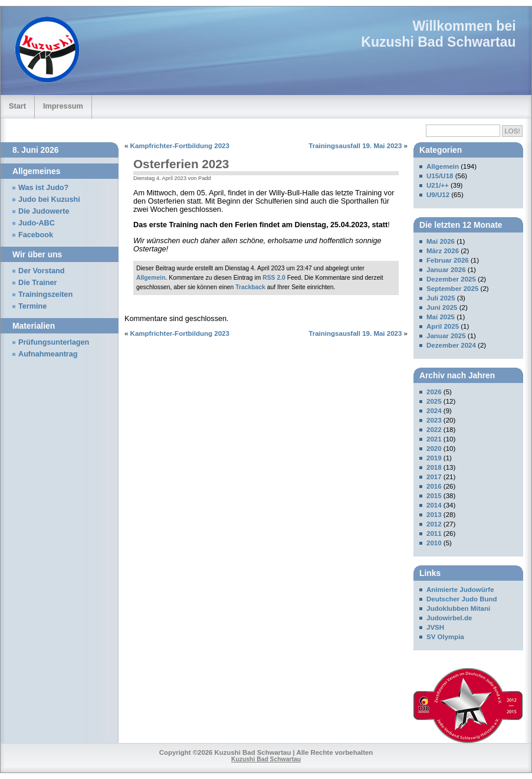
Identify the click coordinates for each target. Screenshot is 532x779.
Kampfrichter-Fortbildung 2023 (180, 146)
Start (17, 106)
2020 (434, 449)
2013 (434, 515)
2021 (434, 439)
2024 (434, 411)
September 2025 (452, 289)
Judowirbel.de (449, 618)
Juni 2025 (442, 307)
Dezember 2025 (451, 279)
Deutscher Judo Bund (462, 599)
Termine (32, 306)
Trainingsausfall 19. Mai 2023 (355, 146)
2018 (434, 467)
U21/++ (438, 185)
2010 (434, 543)
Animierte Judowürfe (460, 590)
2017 (434, 477)
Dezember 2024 (451, 345)
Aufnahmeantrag (48, 354)
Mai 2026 (441, 241)
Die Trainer (37, 283)
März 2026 (443, 251)
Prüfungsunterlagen (54, 342)
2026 (434, 392)
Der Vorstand (42, 271)
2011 (434, 533)
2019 (434, 458)
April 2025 (443, 326)
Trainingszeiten (45, 294)
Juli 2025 (441, 298)
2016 (434, 486)
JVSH (435, 627)
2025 (434, 401)
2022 (434, 430)
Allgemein (151, 278)
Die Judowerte (44, 211)
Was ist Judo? (43, 188)
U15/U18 (440, 176)
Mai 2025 (441, 317)
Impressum (63, 106)
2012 (434, 524)
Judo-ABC (37, 223)
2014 (434, 505)
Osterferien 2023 (181, 164)
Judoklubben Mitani (458, 608)
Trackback (250, 287)
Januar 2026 (446, 270)
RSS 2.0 (274, 278)
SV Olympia (445, 637)
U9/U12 (438, 195)
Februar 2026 (448, 260)
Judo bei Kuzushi (49, 199)
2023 (434, 420)
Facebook (36, 235)
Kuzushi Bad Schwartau (438, 42)
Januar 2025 (446, 336)
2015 (434, 496)
